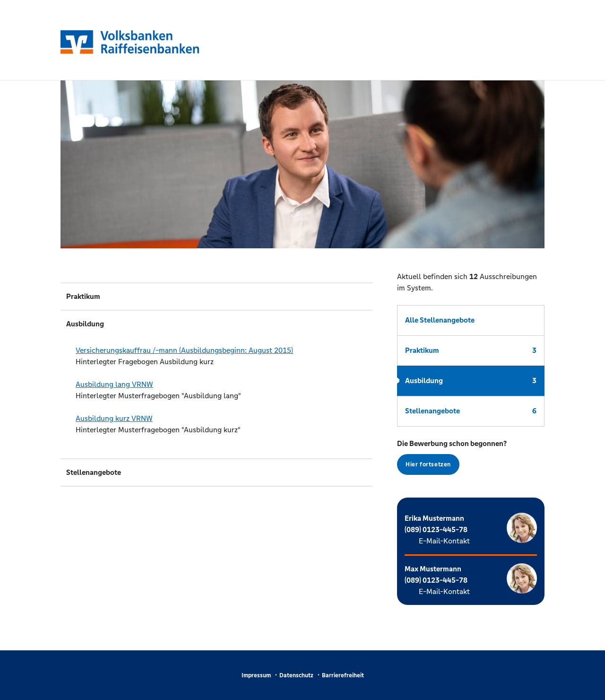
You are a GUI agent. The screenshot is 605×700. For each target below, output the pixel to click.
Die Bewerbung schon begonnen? (452, 457)
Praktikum (471, 350)
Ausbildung (471, 381)
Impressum (256, 675)
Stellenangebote (471, 411)
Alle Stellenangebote (440, 320)
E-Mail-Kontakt (444, 541)
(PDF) (352, 350)
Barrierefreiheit (343, 675)
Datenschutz (296, 675)
